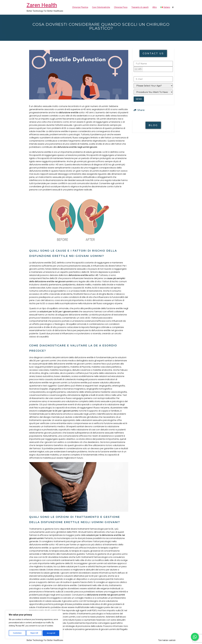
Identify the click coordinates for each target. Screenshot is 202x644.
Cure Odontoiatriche (101, 7)
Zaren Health (42, 5)
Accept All (51, 633)
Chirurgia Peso (121, 7)
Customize (17, 633)
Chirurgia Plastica (80, 7)
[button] (153, 53)
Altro (155, 7)
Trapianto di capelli (140, 7)
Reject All (34, 633)
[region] (34, 625)
